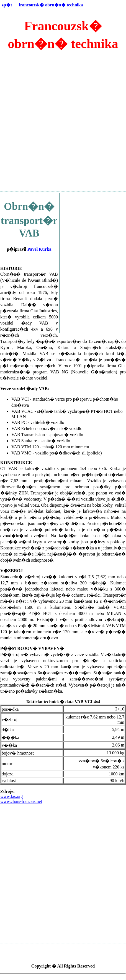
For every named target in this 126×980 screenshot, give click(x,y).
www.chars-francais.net (21, 801)
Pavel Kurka (39, 249)
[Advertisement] (63, 124)
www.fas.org (11, 796)
